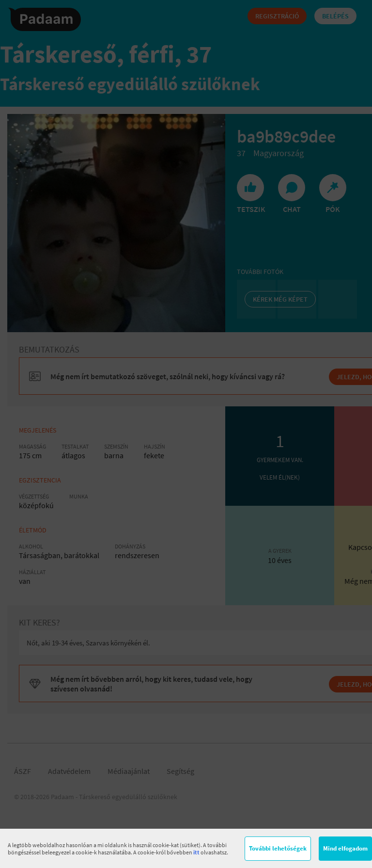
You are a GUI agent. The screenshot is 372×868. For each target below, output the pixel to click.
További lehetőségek (278, 848)
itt (196, 852)
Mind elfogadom (345, 848)
